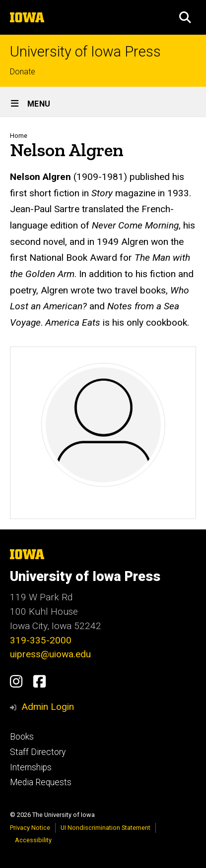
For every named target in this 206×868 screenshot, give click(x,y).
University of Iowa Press (85, 52)
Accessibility (33, 840)
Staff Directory (38, 752)
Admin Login (48, 707)
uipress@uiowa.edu (50, 654)
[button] (185, 17)
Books (22, 737)
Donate (23, 72)
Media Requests (41, 782)
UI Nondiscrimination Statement (105, 828)
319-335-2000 (41, 640)
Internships (31, 767)
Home (19, 136)
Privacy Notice (30, 828)
